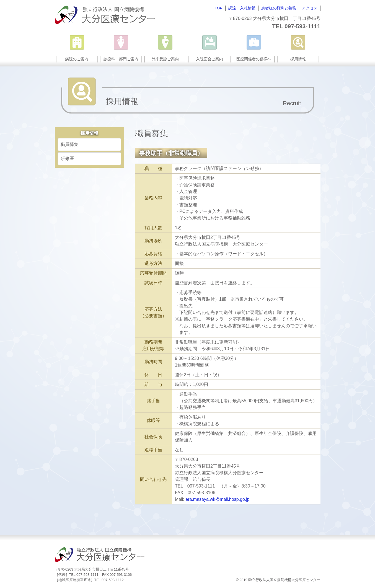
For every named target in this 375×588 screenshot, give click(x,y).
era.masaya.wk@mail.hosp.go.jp (217, 499)
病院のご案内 (77, 59)
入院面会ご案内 (210, 59)
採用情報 (298, 59)
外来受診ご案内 (165, 59)
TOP (219, 8)
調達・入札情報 (242, 8)
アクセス (310, 8)
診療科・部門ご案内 (121, 59)
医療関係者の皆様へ (254, 59)
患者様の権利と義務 (279, 8)
